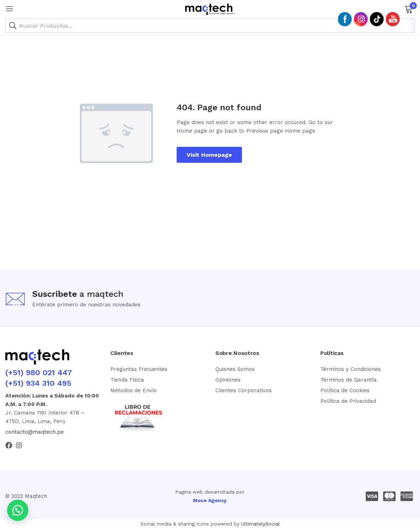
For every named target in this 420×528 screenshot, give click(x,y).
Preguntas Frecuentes (139, 369)
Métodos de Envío (134, 390)
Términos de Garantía (349, 380)
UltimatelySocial (261, 524)
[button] (408, 9)
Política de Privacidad (348, 401)
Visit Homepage (209, 155)
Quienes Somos (235, 369)
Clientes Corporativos (244, 390)
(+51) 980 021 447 (39, 373)
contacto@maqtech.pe (35, 432)
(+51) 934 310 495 (38, 383)
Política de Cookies (345, 390)
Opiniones (228, 380)
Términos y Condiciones (351, 369)
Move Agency (210, 500)
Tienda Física (127, 380)
